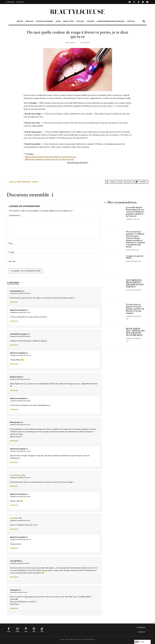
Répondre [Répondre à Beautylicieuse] (14, 321)
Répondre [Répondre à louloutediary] (14, 302)
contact (20, 2)
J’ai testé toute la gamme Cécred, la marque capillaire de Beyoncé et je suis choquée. (135, 309)
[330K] (17, 629)
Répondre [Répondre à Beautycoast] (14, 441)
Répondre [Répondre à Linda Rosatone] (14, 486)
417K (9, 631)
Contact (141, 632)
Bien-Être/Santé (24, 182)
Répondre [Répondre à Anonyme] (14, 608)
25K (42, 631)
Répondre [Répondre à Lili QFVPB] (14, 577)
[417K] (9, 629)
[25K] (42, 629)
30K (34, 631)
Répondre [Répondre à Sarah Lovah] (14, 390)
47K (26, 631)
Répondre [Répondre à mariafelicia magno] (14, 345)
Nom (11, 243)
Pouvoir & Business (44, 21)
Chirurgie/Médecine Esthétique (111, 21)
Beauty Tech (69, 21)
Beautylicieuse (18, 310)
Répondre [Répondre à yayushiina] (14, 529)
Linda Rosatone (16, 475)
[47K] (26, 629)
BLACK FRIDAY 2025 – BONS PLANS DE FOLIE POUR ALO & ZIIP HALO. (135, 332)
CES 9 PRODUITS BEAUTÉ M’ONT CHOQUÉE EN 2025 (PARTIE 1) (135, 284)
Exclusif (80, 21)
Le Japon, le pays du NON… (135, 257)
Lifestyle (131, 21)
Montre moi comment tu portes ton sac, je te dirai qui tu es (50, 159)
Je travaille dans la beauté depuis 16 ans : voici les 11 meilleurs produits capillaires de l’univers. (135, 212)
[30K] (34, 629)
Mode (58, 21)
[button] (144, 21)
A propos (10, 2)
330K (17, 631)
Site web (12, 261)
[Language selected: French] (142, 642)
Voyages (90, 21)
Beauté (20, 21)
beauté (12, 182)
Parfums (29, 21)
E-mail (11, 252)
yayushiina (14, 518)
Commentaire (15, 215)
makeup (35, 182)
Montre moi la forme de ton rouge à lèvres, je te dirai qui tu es (51, 157)
